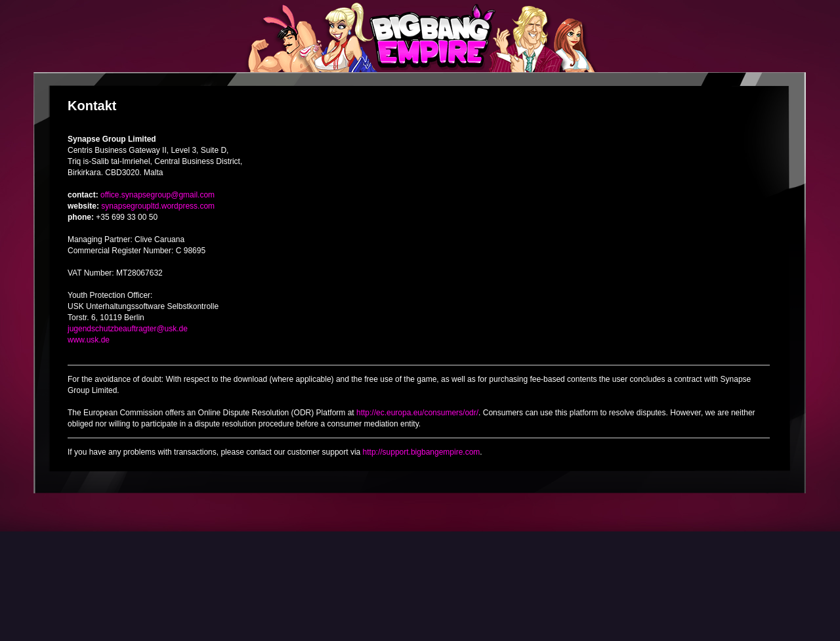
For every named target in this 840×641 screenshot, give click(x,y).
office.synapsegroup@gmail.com (157, 195)
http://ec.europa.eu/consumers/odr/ (417, 413)
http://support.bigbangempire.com (422, 452)
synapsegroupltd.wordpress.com (158, 206)
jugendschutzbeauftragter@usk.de (128, 329)
